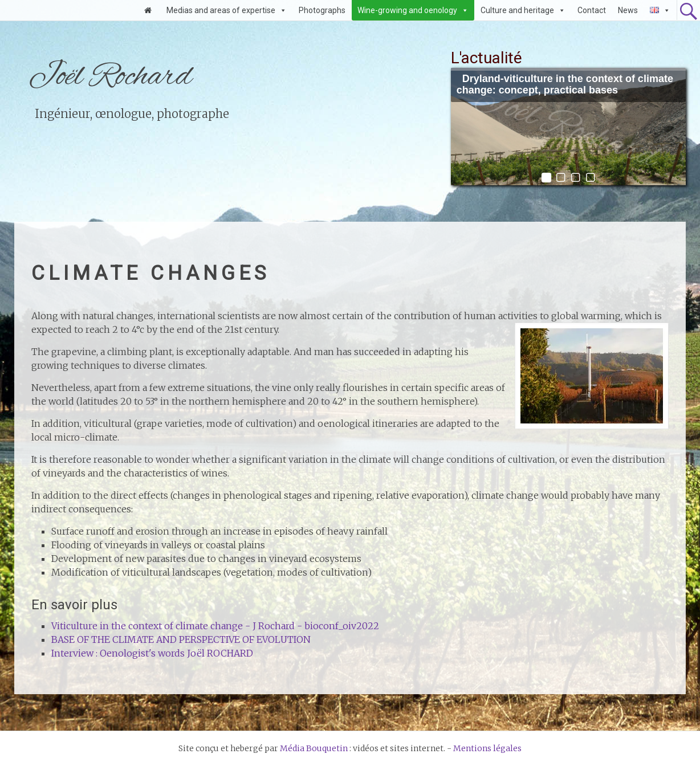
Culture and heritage (517, 10)
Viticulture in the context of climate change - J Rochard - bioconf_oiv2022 (215, 626)
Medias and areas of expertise (221, 10)
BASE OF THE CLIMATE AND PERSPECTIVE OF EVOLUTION (181, 639)
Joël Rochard (110, 77)
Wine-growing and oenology (407, 10)
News (628, 10)
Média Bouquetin (314, 748)
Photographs (322, 10)
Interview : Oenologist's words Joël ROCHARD (152, 653)
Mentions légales (487, 748)
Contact (592, 10)
